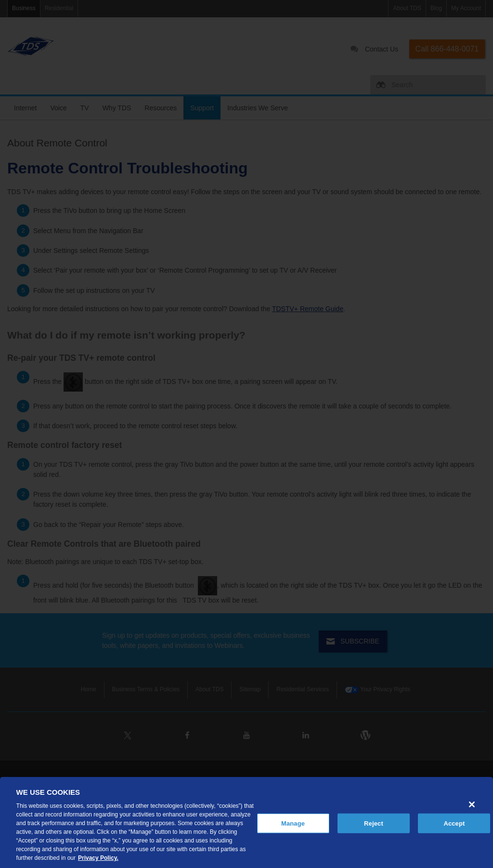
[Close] (472, 804)
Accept (454, 823)
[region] (246, 822)
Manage (293, 823)
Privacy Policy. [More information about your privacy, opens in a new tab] (98, 858)
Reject (374, 823)
